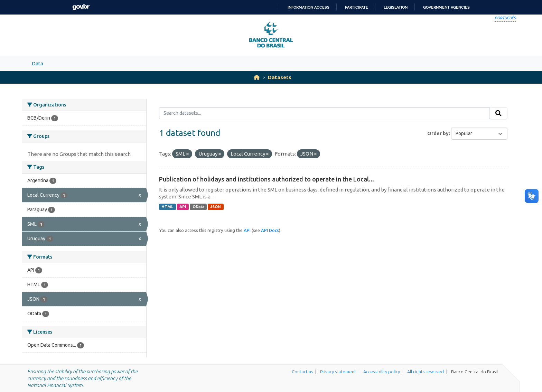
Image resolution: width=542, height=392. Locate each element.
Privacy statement (338, 372)
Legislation (396, 7)
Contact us (302, 372)
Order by (438, 133)
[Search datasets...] (324, 113)
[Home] (257, 77)
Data (38, 63)
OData (198, 207)
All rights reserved (426, 372)
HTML (167, 207)
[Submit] (498, 113)
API (183, 207)
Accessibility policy (382, 372)
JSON (216, 207)
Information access (309, 7)
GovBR (81, 7)
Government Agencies (446, 7)
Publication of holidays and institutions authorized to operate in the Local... (267, 179)
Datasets (280, 77)
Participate (357, 7)
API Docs (270, 230)
